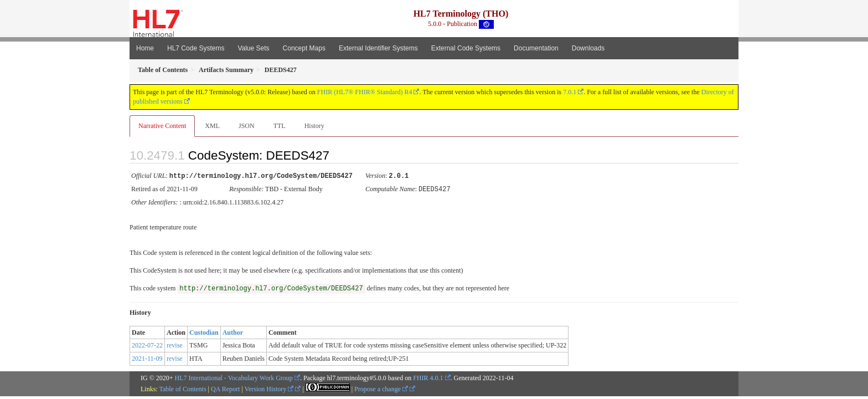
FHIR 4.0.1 (428, 377)
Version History (269, 388)
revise (175, 344)
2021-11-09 (147, 357)
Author (233, 331)
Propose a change (381, 388)
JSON (247, 126)
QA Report (225, 388)
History (314, 126)
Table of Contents (182, 388)
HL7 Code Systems (196, 48)
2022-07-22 (147, 344)
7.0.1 (570, 92)
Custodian (204, 331)
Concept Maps (304, 48)
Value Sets (253, 48)
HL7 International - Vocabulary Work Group (234, 377)
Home (145, 48)
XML (212, 126)
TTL (280, 126)
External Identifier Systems (378, 48)
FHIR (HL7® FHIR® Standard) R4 (365, 92)
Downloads (588, 48)
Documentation (536, 48)
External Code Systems (466, 48)
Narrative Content (162, 126)
